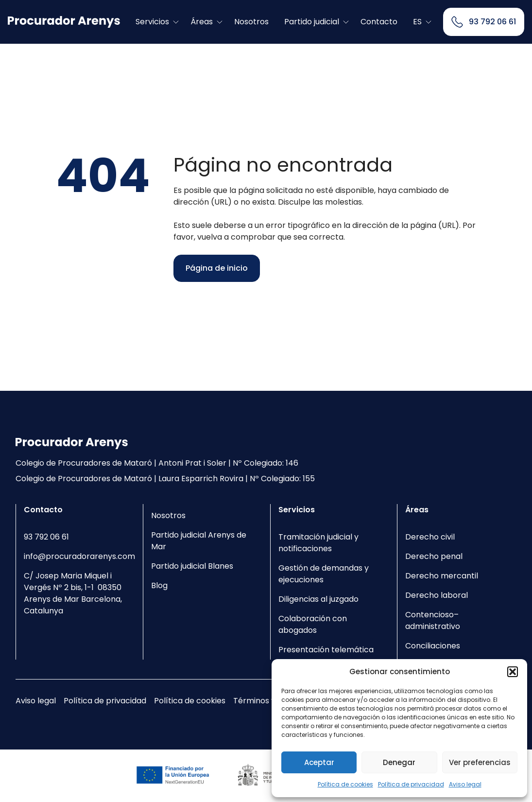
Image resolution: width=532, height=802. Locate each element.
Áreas (202, 22)
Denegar (399, 762)
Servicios (152, 22)
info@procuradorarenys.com (79, 556)
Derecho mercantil (442, 576)
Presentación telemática (326, 650)
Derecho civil (430, 537)
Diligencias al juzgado (318, 599)
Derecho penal (434, 556)
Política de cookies (345, 784)
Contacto (379, 22)
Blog (159, 585)
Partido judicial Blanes (192, 566)
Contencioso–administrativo (433, 620)
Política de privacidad (411, 784)
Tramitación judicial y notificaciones (318, 543)
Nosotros (251, 22)
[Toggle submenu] (176, 22)
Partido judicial (312, 22)
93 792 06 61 (46, 537)
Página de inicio (217, 268)
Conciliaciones (433, 646)
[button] (513, 672)
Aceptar (319, 762)
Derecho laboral (437, 595)
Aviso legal (465, 784)
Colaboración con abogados (313, 624)
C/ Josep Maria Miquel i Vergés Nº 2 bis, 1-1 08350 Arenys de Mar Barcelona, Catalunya (73, 593)
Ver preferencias (480, 762)
